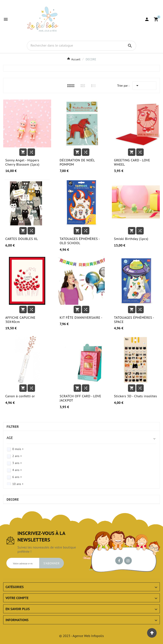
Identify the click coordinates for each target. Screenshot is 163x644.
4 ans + (17, 470)
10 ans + (18, 484)
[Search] (130, 46)
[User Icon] (147, 19)
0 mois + (18, 449)
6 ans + (17, 477)
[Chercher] (76, 46)
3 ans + (17, 463)
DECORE (13, 499)
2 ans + (17, 456)
